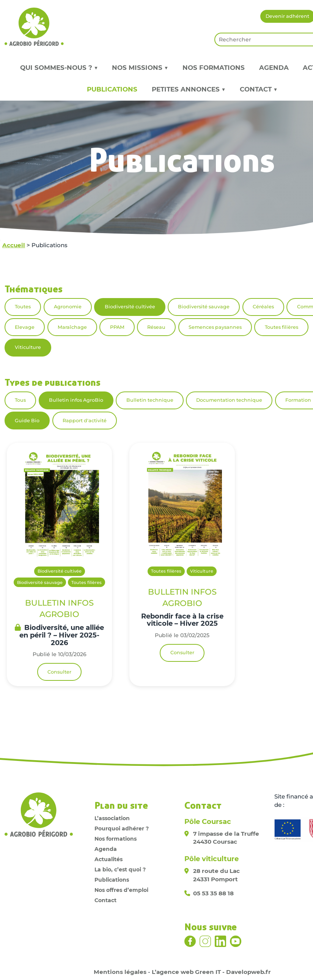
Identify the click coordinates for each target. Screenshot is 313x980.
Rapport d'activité (85, 421)
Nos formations (214, 68)
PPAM (117, 327)
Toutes (23, 307)
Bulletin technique (150, 400)
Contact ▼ (259, 89)
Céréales (263, 307)
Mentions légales (120, 972)
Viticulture (28, 347)
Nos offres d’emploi (121, 890)
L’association (112, 818)
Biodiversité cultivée (130, 307)
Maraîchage (72, 327)
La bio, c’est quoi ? (120, 870)
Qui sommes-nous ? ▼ (59, 68)
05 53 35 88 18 (213, 893)
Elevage (25, 327)
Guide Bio (27, 421)
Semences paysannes (215, 327)
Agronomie (68, 307)
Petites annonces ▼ (189, 89)
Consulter (59, 672)
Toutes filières (282, 327)
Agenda (274, 68)
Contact (105, 900)
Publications (112, 89)
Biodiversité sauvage (204, 307)
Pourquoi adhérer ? (122, 829)
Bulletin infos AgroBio (76, 400)
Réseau (156, 327)
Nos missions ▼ (140, 68)
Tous (20, 400)
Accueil (14, 245)
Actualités (109, 859)
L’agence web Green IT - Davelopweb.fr (211, 972)
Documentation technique (229, 400)
